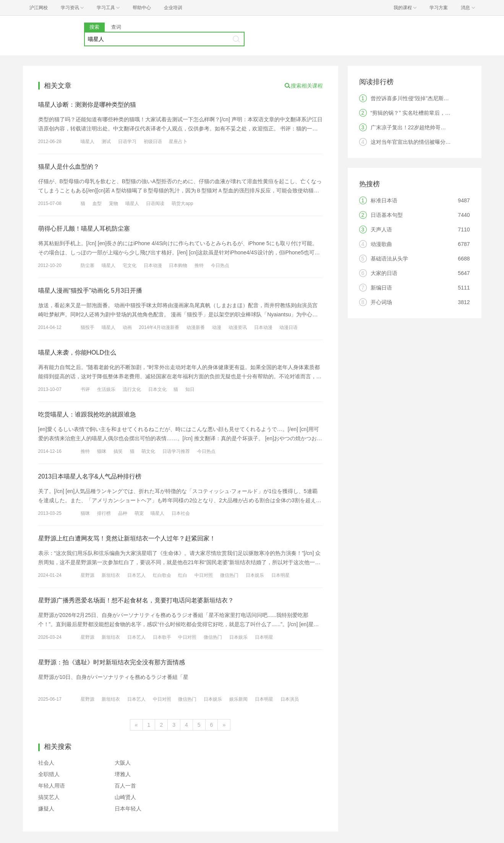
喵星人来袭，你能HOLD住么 (77, 352)
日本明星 (280, 575)
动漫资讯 (238, 327)
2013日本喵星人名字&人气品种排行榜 (90, 476)
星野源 (88, 575)
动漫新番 (196, 327)
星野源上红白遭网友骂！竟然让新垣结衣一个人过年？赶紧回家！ (127, 538)
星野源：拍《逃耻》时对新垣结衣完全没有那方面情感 (112, 662)
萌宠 (139, 513)
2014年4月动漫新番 (159, 327)
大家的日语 (384, 273)
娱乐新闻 (238, 699)
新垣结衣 (111, 575)
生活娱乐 (106, 389)
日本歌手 (162, 637)
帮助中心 (142, 8)
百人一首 (125, 786)
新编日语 (381, 288)
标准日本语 (384, 200)
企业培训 (173, 8)
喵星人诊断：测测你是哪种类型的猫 (87, 105)
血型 (97, 203)
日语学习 (127, 142)
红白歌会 (162, 575)
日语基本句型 (387, 215)
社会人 (46, 763)
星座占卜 (178, 142)
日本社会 (181, 513)
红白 (183, 575)
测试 (106, 142)
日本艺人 (136, 575)
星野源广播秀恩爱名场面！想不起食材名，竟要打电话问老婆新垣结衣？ (136, 600)
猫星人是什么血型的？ (69, 167)
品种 (123, 513)
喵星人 (88, 142)
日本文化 (157, 389)
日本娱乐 (255, 575)
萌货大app (182, 203)
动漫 (217, 327)
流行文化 (132, 389)
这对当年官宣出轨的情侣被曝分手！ (413, 142)
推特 (199, 265)
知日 (190, 389)
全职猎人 (49, 774)
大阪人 (123, 763)
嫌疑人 (46, 809)
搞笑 (118, 451)
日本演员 (290, 699)
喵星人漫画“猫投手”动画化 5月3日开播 (90, 290)
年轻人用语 (52, 786)
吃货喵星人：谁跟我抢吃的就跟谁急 (87, 414)
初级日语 (153, 142)
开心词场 (381, 302)
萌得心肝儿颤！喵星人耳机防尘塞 (84, 229)
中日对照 (204, 575)
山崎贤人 (125, 797)
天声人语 (381, 229)
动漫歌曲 (381, 244)
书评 (85, 389)
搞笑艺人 (49, 797)
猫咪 (102, 451)
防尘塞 (88, 265)
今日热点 (220, 265)
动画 (127, 327)
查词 (116, 27)
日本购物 (178, 265)
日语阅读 (155, 203)
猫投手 (88, 327)
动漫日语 (288, 327)
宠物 (113, 203)
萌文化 (148, 451)
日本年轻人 (128, 809)
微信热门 (229, 575)
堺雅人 (123, 774)
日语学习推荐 (176, 451)
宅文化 (130, 265)
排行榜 (104, 513)
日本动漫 (153, 265)
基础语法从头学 (389, 259)
